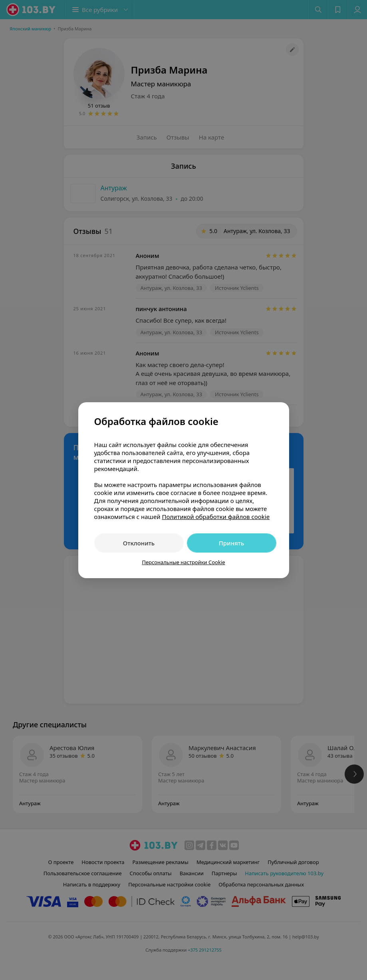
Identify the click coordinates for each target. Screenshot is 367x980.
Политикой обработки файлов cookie (216, 517)
